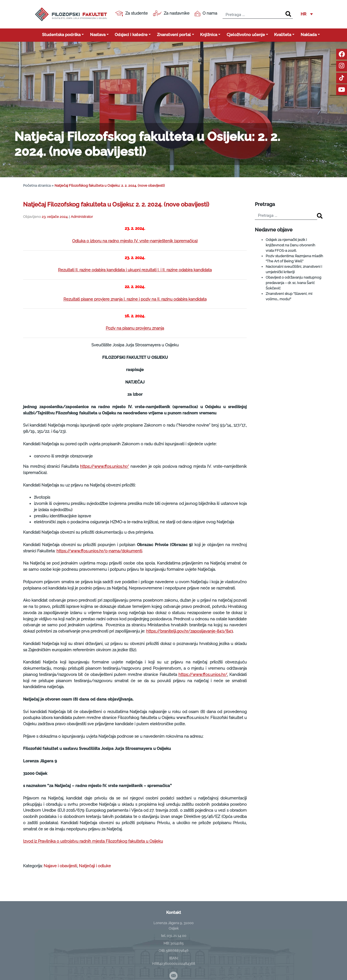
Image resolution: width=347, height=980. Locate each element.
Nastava (98, 35)
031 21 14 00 (176, 936)
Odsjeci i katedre (131, 35)
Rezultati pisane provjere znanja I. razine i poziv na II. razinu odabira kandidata (135, 299)
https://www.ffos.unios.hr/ (104, 466)
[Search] (288, 14)
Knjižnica (209, 35)
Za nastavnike (171, 13)
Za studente (131, 14)
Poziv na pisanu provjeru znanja (135, 328)
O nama (206, 14)
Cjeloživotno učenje (246, 35)
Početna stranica (37, 186)
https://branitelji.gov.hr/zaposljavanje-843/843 (189, 631)
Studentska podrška (61, 35)
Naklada (309, 35)
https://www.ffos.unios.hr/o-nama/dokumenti (99, 551)
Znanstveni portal (174, 35)
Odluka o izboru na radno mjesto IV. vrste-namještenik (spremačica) (135, 241)
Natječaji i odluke (95, 866)
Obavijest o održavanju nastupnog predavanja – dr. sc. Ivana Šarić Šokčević (293, 283)
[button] (307, 14)
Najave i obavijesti (60, 866)
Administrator (82, 217)
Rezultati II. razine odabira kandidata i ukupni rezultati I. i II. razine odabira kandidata (135, 270)
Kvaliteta (283, 35)
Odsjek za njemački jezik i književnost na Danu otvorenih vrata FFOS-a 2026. (290, 245)
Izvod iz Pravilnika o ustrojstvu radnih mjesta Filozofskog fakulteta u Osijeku (93, 841)
